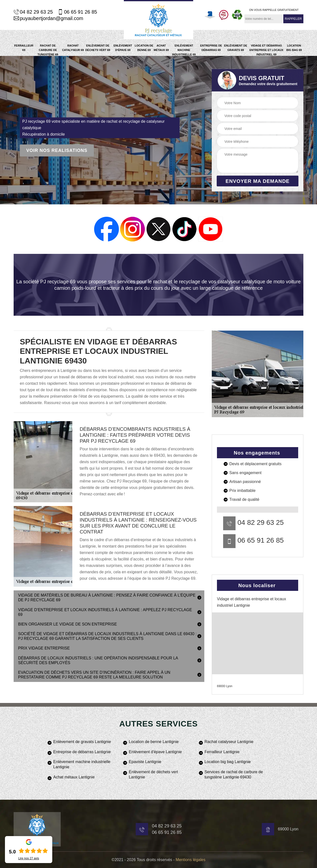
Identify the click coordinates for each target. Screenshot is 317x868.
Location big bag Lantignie (228, 762)
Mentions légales (190, 860)
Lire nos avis (29, 858)
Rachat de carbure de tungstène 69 (48, 50)
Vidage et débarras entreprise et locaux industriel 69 (266, 50)
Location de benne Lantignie (154, 742)
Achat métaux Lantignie (74, 777)
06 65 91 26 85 (77, 12)
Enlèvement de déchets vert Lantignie (153, 774)
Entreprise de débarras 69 (211, 48)
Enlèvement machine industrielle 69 (184, 50)
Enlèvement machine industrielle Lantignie (82, 764)
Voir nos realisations (57, 150)
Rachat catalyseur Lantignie (229, 742)
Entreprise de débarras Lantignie (82, 752)
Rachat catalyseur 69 (73, 48)
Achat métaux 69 (161, 48)
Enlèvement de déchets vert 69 (98, 48)
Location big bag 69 (294, 48)
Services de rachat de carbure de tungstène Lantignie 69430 (234, 774)
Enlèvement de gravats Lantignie (82, 742)
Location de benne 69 (144, 48)
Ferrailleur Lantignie (222, 752)
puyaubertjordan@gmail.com (48, 18)
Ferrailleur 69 (24, 48)
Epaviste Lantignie (145, 762)
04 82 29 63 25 (33, 12)
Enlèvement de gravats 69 (236, 48)
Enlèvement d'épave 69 (123, 48)
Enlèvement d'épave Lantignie (155, 752)
